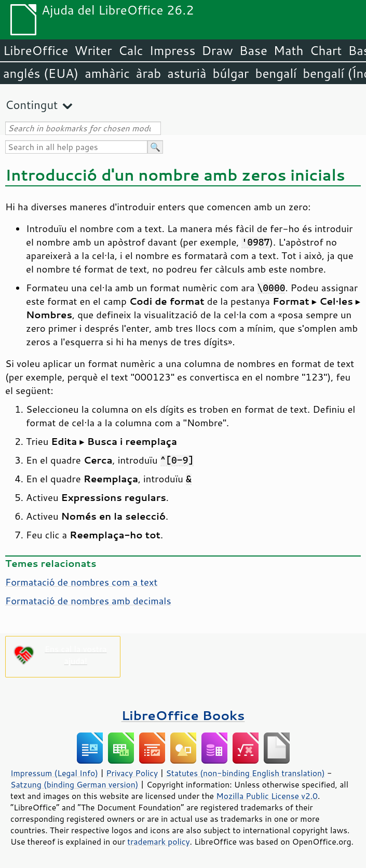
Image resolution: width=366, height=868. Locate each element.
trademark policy (158, 842)
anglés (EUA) (41, 73)
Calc (131, 50)
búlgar (231, 73)
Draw (217, 50)
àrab (148, 73)
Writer (93, 50)
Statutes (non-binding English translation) (245, 773)
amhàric (107, 73)
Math (289, 50)
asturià (187, 73)
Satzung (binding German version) (74, 784)
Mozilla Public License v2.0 (267, 796)
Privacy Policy (132, 773)
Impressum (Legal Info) (54, 773)
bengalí (276, 73)
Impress (173, 50)
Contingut (31, 105)
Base (253, 50)
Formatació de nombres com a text (81, 582)
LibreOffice (36, 50)
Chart (326, 50)
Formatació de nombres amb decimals (88, 601)
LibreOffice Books (183, 715)
